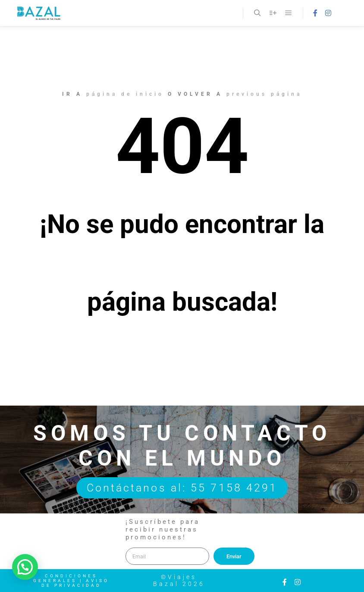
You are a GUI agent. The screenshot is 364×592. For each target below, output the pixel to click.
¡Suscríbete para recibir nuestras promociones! (163, 529)
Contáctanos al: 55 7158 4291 (182, 488)
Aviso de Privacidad (75, 583)
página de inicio (125, 94)
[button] (25, 567)
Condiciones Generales (65, 578)
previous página (264, 94)
